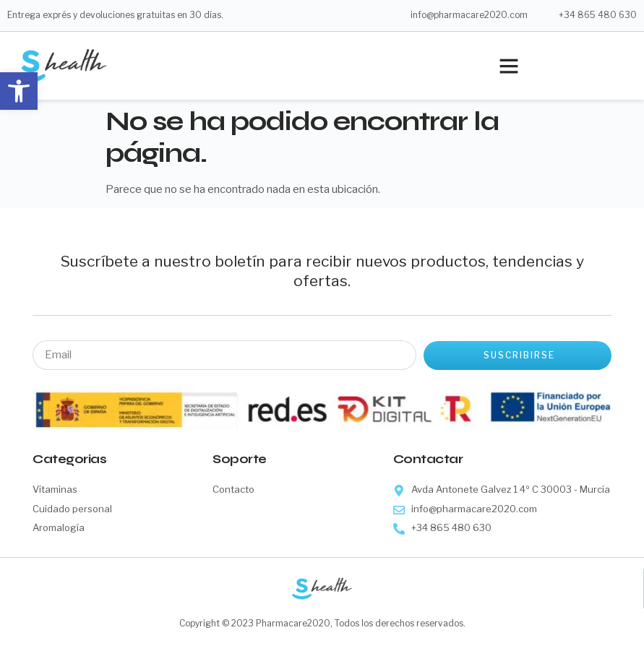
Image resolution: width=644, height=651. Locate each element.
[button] (19, 91)
